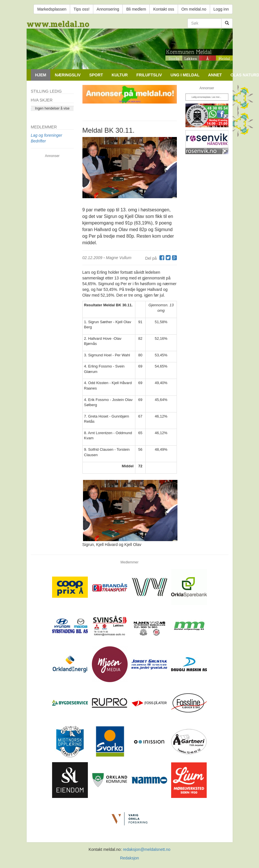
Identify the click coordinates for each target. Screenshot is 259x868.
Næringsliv (68, 75)
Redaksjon (129, 858)
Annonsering (108, 9)
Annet (215, 75)
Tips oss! (82, 9)
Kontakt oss (164, 9)
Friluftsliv (149, 75)
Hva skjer (42, 100)
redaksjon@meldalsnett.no (147, 849)
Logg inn (221, 9)
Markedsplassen (52, 9)
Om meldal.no (194, 9)
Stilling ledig (46, 91)
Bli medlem (136, 9)
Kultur (120, 75)
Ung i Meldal (185, 75)
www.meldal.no (58, 24)
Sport (96, 75)
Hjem (41, 75)
